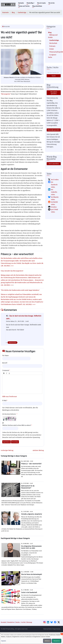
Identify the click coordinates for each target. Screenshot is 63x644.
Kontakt (4, 622)
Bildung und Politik (53, 36)
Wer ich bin (51, 3)
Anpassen (4, 641)
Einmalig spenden (54, 130)
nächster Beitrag (38, 450)
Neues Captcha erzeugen (3, 423)
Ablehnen (47, 641)
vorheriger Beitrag (7, 450)
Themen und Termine (24, 6)
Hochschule (53, 43)
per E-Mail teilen (54, 211)
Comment (6, 370)
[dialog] (31, 639)
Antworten (12, 343)
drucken (54, 207)
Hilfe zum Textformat (10, 396)
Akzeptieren (57, 641)
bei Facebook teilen (54, 185)
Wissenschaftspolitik (54, 52)
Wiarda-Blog (30, 3)
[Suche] (54, 73)
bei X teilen (55, 180)
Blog (13, 12)
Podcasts (52, 46)
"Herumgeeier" (6, 94)
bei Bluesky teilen (55, 198)
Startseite (21, 3)
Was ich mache (41, 3)
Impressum (57, 629)
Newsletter (11, 622)
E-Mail (4, 400)
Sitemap (29, 622)
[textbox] (22, 384)
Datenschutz (48, 629)
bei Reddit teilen (54, 203)
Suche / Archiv (21, 622)
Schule (52, 49)
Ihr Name (5, 355)
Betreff (5, 363)
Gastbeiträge (22, 12)
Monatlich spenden (54, 93)
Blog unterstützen (37, 6)
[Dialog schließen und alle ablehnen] (62, 634)
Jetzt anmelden (54, 164)
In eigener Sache (52, 56)
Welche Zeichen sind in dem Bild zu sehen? (17, 425)
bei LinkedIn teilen (54, 192)
